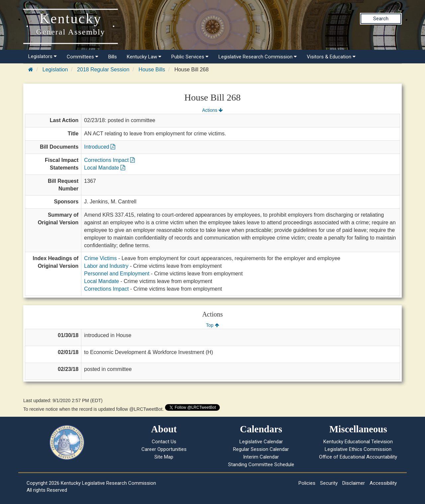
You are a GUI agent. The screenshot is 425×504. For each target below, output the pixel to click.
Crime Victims (100, 258)
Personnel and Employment (117, 274)
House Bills (152, 70)
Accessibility (383, 483)
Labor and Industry (106, 266)
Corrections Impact (109, 160)
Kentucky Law (144, 57)
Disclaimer (354, 483)
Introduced (100, 147)
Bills (113, 57)
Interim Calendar (261, 457)
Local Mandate (104, 168)
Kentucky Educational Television (358, 442)
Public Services (190, 57)
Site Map (164, 457)
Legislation (55, 70)
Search (381, 19)
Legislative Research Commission (258, 57)
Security (329, 483)
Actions (212, 110)
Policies (307, 483)
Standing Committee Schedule (261, 465)
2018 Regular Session (103, 70)
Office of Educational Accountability (358, 457)
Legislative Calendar (261, 442)
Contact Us (164, 442)
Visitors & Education (331, 57)
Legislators (42, 56)
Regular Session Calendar (261, 449)
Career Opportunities (164, 449)
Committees (83, 57)
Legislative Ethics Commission (358, 449)
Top (212, 325)
